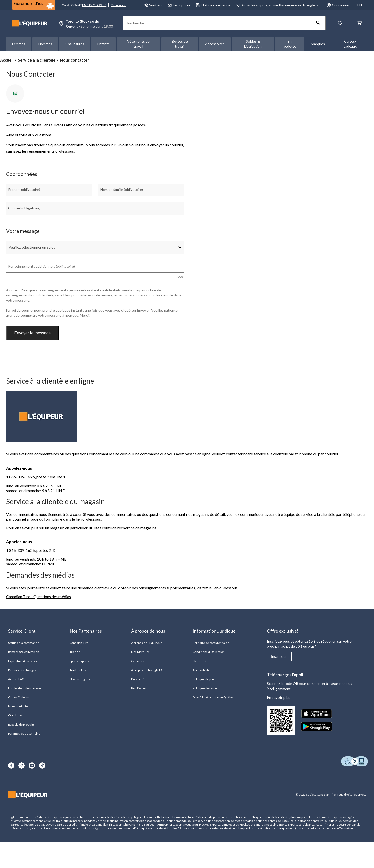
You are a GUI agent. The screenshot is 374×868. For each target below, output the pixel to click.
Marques (318, 44)
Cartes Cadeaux (19, 697)
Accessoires (215, 44)
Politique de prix (204, 679)
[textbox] (95, 269)
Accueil (7, 60)
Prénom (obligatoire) (24, 189)
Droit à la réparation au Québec (213, 697)
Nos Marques (140, 652)
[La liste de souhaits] (340, 23)
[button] (318, 23)
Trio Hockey (78, 670)
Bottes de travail (180, 44)
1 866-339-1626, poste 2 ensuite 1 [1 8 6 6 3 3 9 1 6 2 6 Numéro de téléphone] (36, 477)
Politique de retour (205, 688)
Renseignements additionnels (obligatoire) (41, 266)
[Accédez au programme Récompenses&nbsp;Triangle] (281, 5)
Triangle (75, 652)
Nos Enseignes (80, 679)
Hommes (45, 44)
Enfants (103, 44)
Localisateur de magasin (24, 688)
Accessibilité (201, 670)
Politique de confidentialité (211, 643)
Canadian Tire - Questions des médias (38, 597)
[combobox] (95, 247)
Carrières (138, 661)
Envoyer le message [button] (33, 333)
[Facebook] (11, 766)
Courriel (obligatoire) (24, 208)
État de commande (213, 5)
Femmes (19, 44)
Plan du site (200, 661)
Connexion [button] (338, 5)
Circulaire (15, 715)
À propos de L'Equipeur (146, 643)
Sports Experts (79, 661)
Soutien (153, 5)
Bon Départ (139, 688)
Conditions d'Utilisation (209, 652)
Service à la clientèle (37, 60)
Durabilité (138, 679)
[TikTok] (42, 766)
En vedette (290, 44)
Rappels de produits (21, 724)
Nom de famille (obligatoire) (122, 189)
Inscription (279, 657)
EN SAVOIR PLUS (94, 5)
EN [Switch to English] (360, 5)
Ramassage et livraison (24, 652)
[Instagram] (22, 766)
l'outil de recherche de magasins (129, 528)
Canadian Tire (79, 643)
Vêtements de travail (138, 44)
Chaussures (75, 44)
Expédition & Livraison (23, 661)
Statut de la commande (24, 643)
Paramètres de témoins (24, 734)
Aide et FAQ (16, 679)
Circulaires (118, 5)
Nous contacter (19, 706)
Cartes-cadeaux (350, 44)
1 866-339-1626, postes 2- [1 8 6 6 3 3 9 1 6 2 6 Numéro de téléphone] (29, 550)
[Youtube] (32, 766)
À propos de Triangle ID (146, 670)
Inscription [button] (179, 5)
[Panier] (359, 23)
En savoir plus (279, 697)
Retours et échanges (22, 670)
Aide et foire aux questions (29, 135)
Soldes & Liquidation (253, 44)
